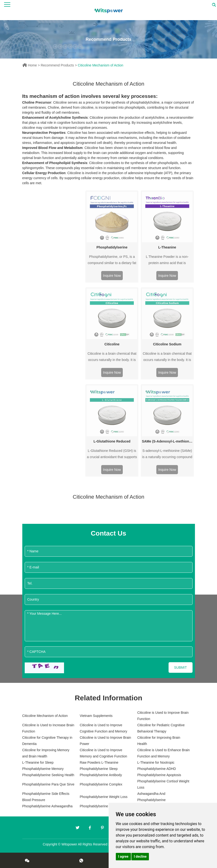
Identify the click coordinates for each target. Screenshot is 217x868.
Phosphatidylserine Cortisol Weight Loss (163, 784)
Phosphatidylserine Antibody (101, 775)
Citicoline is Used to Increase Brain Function (48, 728)
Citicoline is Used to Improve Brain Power (105, 741)
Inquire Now (112, 276)
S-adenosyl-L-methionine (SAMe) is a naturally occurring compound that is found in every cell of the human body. (167, 454)
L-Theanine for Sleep (38, 762)
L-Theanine (167, 247)
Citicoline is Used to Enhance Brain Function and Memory (163, 753)
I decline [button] (140, 856)
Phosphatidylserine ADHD (156, 769)
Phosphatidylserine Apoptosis (159, 775)
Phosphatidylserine (112, 247)
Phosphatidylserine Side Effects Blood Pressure (46, 797)
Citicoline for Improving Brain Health (159, 741)
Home (32, 65)
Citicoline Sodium (167, 344)
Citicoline (112, 344)
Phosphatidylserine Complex (101, 784)
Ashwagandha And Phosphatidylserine (151, 797)
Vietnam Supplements (96, 716)
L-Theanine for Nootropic (156, 762)
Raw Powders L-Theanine (99, 762)
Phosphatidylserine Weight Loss (103, 797)
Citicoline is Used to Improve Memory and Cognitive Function (103, 753)
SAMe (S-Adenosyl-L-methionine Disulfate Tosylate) (167, 441)
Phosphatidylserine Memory (43, 769)
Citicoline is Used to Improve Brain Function (163, 716)
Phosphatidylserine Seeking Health (48, 775)
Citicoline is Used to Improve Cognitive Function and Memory (103, 728)
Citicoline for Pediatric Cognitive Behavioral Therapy (161, 728)
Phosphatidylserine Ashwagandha (47, 806)
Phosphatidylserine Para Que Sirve (48, 784)
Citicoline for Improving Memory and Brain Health (46, 753)
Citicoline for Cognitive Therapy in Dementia (47, 741)
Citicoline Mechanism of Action (100, 65)
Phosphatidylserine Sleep (99, 769)
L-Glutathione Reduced (112, 441)
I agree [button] (123, 856)
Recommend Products (57, 65)
